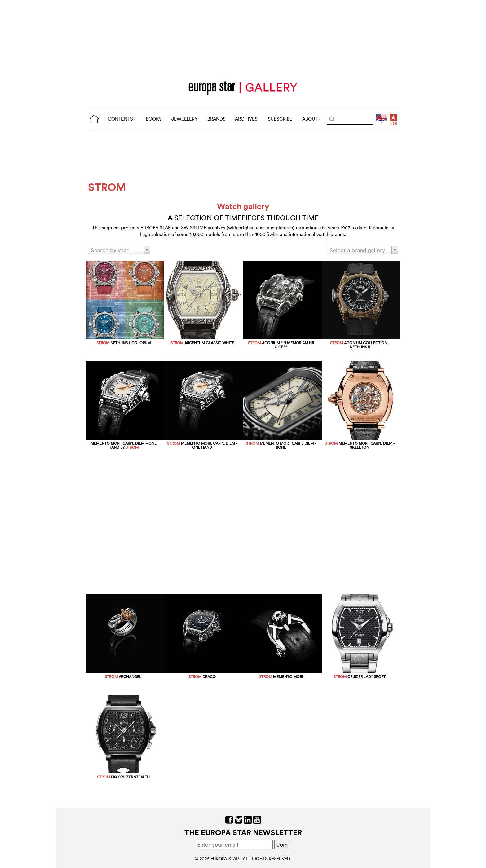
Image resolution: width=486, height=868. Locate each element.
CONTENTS (122, 119)
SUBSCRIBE (280, 119)
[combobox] (119, 250)
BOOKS (154, 119)
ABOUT (311, 119)
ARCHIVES (246, 119)
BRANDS (216, 119)
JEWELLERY (184, 119)
